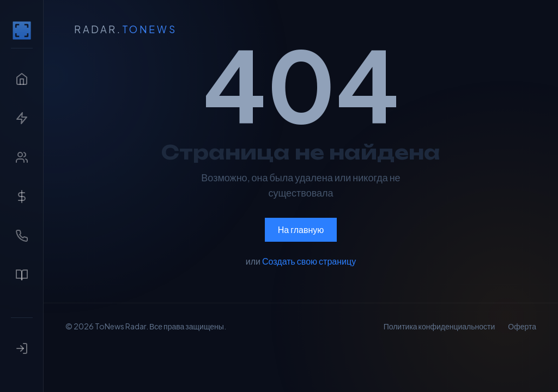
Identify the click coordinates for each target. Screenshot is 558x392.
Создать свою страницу (309, 261)
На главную (301, 229)
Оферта (522, 326)
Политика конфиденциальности (439, 326)
